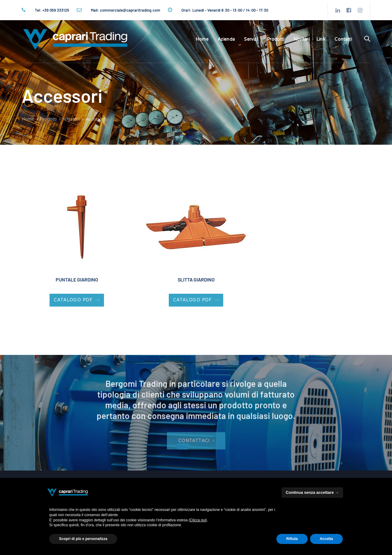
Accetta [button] (326, 539)
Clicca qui (198, 520)
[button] (367, 39)
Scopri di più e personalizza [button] (83, 539)
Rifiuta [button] (292, 539)
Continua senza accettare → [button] (312, 492)
